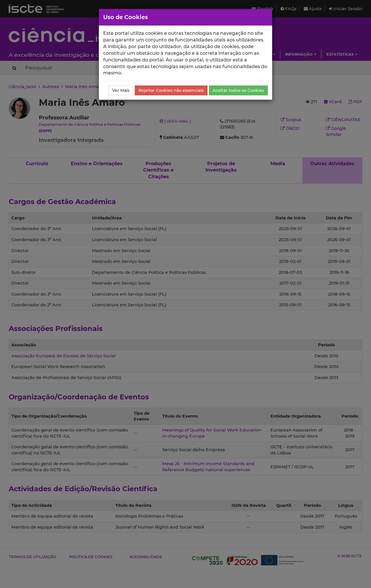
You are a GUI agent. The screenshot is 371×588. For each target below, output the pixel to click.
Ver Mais (121, 90)
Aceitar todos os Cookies (238, 90)
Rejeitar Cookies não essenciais (171, 90)
